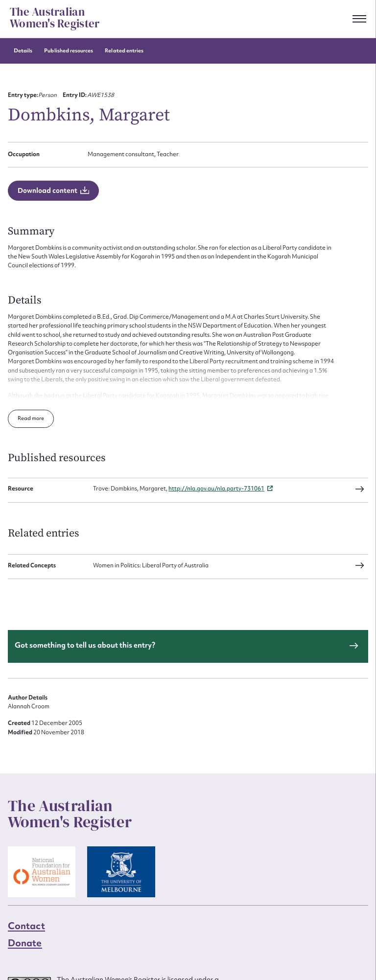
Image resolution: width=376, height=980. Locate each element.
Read (25, 418)
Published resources (69, 51)
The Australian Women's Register (55, 18)
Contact (26, 926)
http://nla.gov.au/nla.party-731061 (216, 489)
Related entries (124, 51)
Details (23, 51)
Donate (25, 943)
